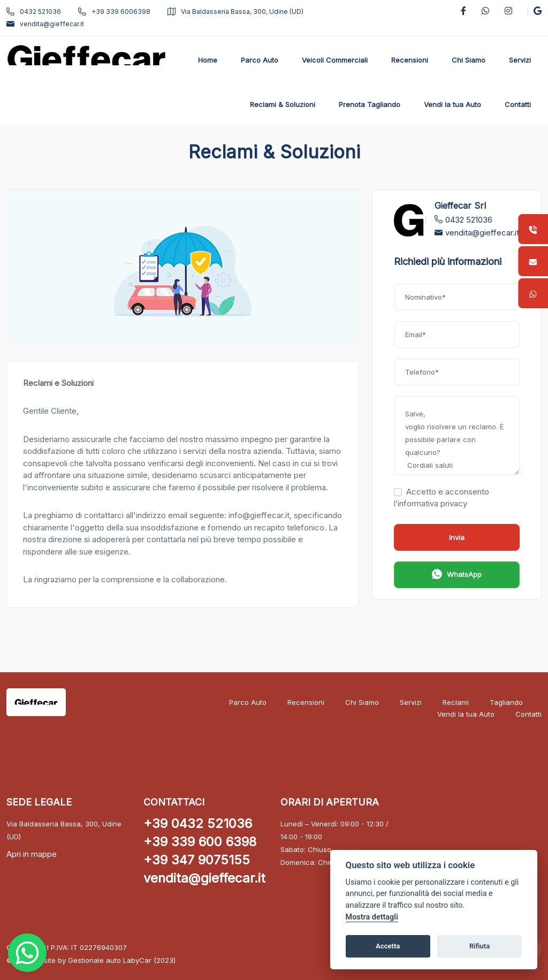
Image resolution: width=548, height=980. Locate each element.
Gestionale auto (94, 960)
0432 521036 (34, 12)
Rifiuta (479, 946)
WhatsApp (457, 576)
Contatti (528, 714)
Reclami (456, 702)
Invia (457, 537)
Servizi (411, 702)
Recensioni (306, 702)
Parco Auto (248, 702)
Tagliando (506, 702)
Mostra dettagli (372, 917)
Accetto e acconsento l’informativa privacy (442, 498)
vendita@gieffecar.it (45, 24)
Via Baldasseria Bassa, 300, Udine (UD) (235, 12)
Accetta (388, 946)
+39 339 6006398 (114, 12)
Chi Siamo (362, 702)
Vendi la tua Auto (466, 714)
